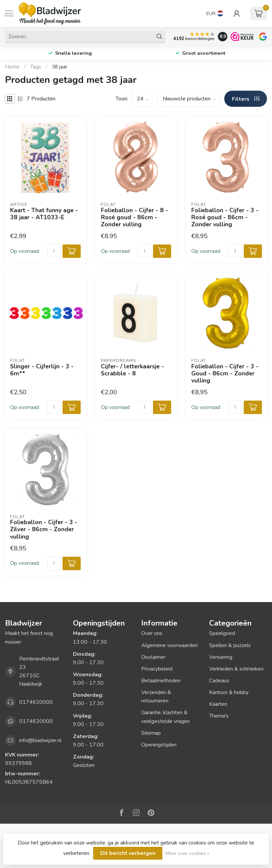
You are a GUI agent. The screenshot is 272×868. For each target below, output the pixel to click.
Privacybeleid (157, 669)
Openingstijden (159, 745)
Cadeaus (219, 681)
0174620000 (36, 702)
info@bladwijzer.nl (40, 740)
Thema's (219, 716)
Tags (36, 67)
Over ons (152, 633)
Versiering (221, 657)
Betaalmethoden (161, 681)
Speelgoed (222, 633)
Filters (246, 99)
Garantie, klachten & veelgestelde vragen (165, 717)
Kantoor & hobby (229, 692)
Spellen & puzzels (230, 645)
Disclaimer (153, 657)
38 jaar (60, 67)
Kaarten (218, 704)
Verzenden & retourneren (156, 697)
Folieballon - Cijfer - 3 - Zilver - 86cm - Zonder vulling (44, 529)
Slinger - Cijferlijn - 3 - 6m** (42, 370)
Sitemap (151, 733)
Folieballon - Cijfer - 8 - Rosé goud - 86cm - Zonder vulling (134, 217)
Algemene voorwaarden (169, 645)
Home (12, 67)
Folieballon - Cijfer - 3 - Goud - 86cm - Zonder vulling (225, 374)
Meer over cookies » (187, 853)
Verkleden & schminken (236, 669)
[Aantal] (54, 251)
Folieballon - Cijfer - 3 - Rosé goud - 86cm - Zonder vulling (225, 217)
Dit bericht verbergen (128, 853)
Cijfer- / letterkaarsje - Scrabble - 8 (132, 370)
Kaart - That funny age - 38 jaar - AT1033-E (44, 214)
